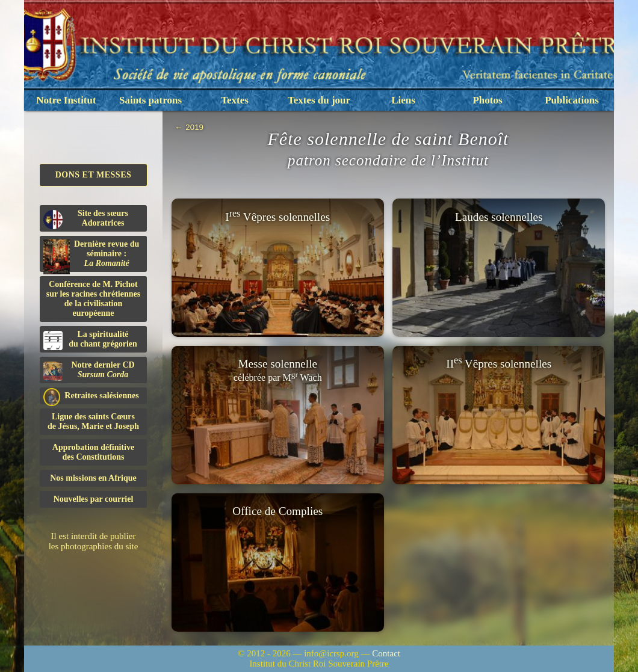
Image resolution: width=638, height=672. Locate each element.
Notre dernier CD (89, 371)
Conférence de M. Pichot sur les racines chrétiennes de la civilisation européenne (93, 299)
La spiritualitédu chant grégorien (90, 340)
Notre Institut (66, 100)
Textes (235, 100)
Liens (403, 100)
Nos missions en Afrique (93, 478)
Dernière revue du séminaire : (91, 256)
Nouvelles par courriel (94, 499)
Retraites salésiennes (91, 396)
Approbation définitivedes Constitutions (93, 452)
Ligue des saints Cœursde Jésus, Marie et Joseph (93, 421)
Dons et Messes (94, 175)
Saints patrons (150, 100)
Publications (572, 100)
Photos (487, 100)
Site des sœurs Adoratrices (86, 219)
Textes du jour (319, 100)
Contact (386, 653)
